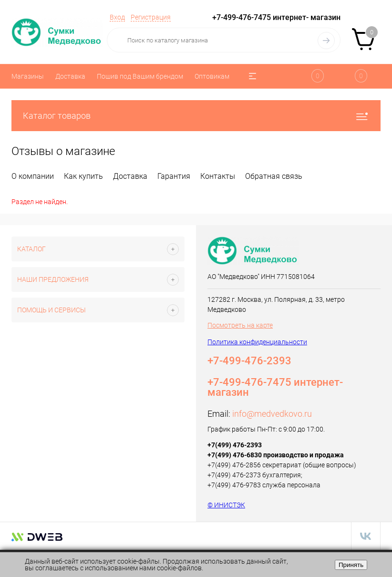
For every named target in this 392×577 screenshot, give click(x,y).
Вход (117, 17)
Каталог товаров (196, 116)
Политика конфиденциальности (257, 342)
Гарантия (174, 176)
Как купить (83, 176)
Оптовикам (212, 76)
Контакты (218, 176)
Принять (351, 565)
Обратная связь (274, 176)
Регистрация (151, 17)
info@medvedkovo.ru (272, 414)
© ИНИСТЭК (226, 505)
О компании (33, 176)
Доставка (70, 76)
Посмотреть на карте (240, 325)
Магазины (28, 76)
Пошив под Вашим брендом (140, 76)
